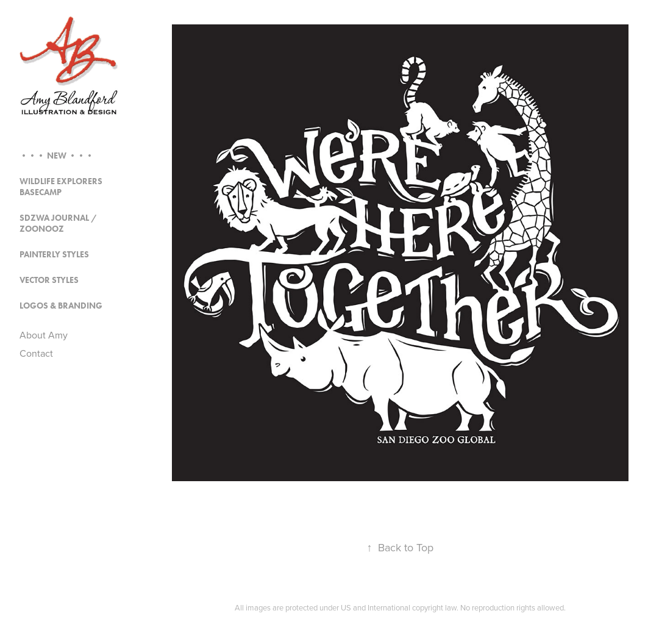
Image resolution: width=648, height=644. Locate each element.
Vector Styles (49, 280)
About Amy (44, 335)
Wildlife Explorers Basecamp (61, 187)
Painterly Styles (54, 255)
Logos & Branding (61, 306)
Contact (36, 353)
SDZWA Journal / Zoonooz (58, 224)
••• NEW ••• (57, 156)
